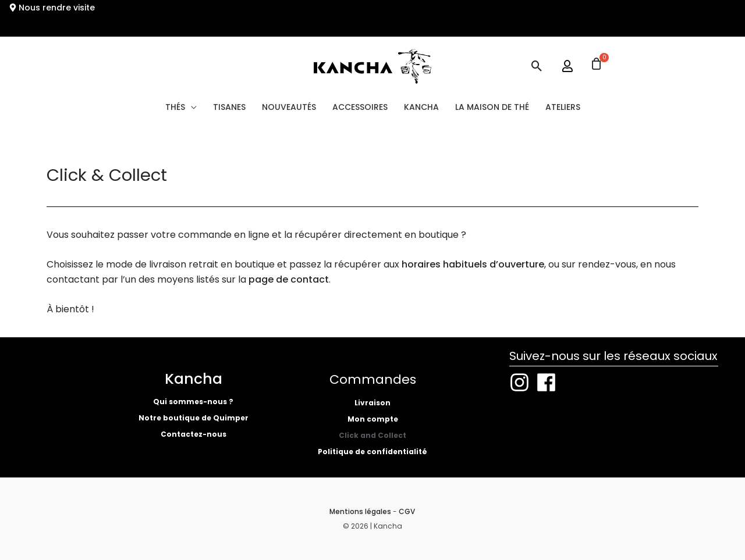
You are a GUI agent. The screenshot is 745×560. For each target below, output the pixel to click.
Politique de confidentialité (372, 452)
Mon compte (373, 419)
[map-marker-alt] (52, 8)
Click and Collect (372, 435)
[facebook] (549, 382)
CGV (407, 511)
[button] (537, 66)
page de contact (289, 279)
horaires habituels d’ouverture (473, 264)
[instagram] (523, 382)
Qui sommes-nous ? (193, 402)
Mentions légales (360, 511)
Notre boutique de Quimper (194, 418)
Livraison (372, 403)
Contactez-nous (194, 434)
